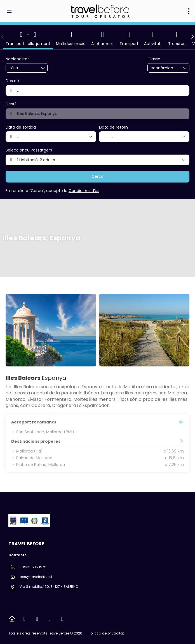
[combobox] (23, 68)
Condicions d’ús (84, 191)
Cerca (97, 176)
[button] (3, 37)
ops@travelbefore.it (36, 577)
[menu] (189, 11)
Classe (154, 59)
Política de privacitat (106, 633)
